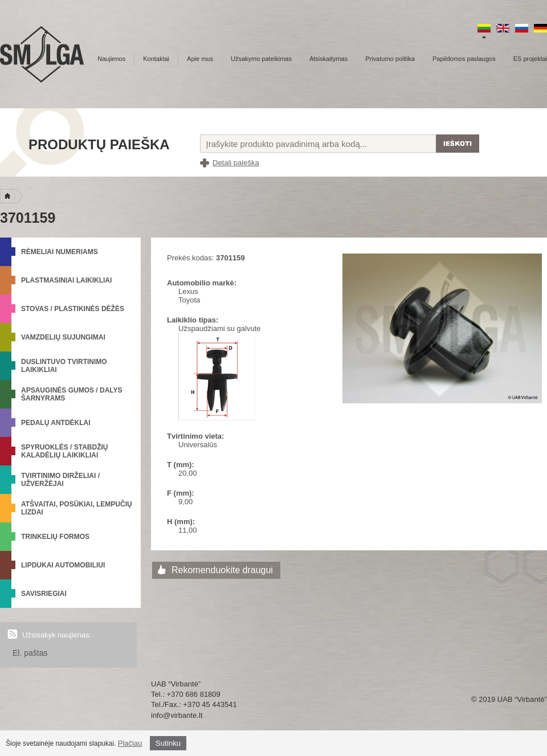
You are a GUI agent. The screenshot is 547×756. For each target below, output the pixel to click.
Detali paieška (236, 163)
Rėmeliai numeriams (60, 252)
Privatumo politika (390, 59)
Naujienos (111, 59)
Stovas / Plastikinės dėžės (73, 309)
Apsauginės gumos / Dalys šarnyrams (72, 394)
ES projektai (530, 59)
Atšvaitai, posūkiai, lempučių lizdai (77, 508)
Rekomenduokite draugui (222, 570)
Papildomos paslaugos (464, 59)
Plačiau (130, 743)
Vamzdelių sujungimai (63, 337)
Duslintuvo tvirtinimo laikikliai (64, 366)
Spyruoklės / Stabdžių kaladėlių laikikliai (64, 451)
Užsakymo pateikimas (261, 59)
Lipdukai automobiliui (63, 565)
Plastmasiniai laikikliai (66, 280)
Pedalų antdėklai (56, 423)
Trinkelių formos (55, 537)
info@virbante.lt (177, 715)
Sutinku (168, 743)
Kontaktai (156, 59)
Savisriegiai (44, 594)
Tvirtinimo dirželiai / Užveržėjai (60, 480)
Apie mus (200, 59)
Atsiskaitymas (328, 59)
